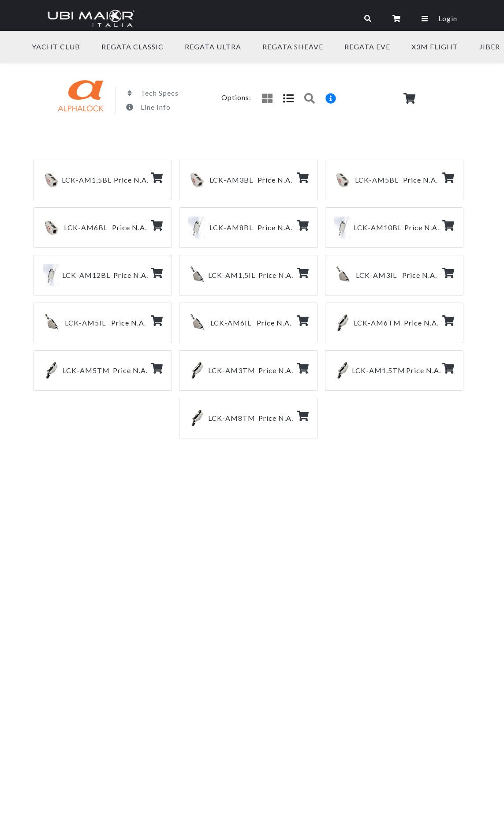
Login (448, 18)
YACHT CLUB (56, 47)
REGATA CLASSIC (133, 47)
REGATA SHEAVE (293, 47)
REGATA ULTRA (213, 47)
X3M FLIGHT (435, 47)
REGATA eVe (367, 47)
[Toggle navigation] (248, 19)
